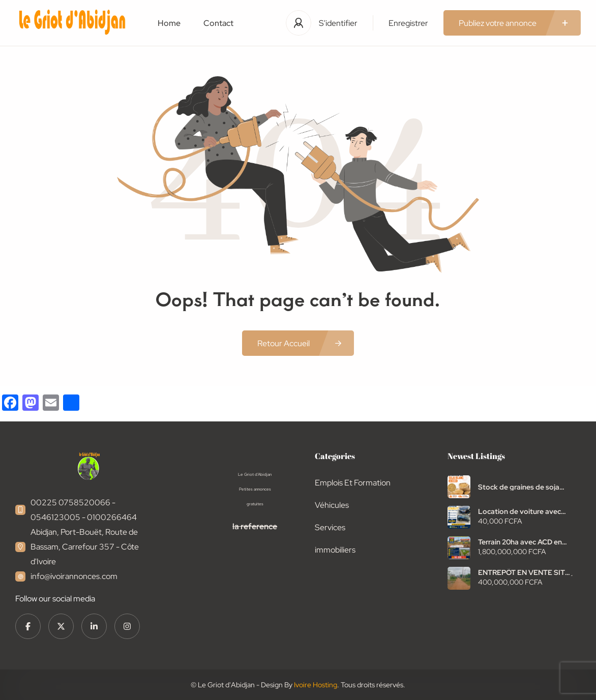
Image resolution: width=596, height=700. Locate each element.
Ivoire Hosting (316, 685)
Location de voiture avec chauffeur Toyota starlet (519, 511)
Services (330, 527)
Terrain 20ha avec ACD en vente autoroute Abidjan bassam (520, 542)
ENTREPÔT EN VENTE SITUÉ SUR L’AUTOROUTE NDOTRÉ (526, 572)
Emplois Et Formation (353, 483)
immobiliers (335, 550)
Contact (218, 23)
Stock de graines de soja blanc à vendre (519, 487)
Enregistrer (408, 23)
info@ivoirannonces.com (74, 576)
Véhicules (332, 505)
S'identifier (338, 23)
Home (169, 23)
